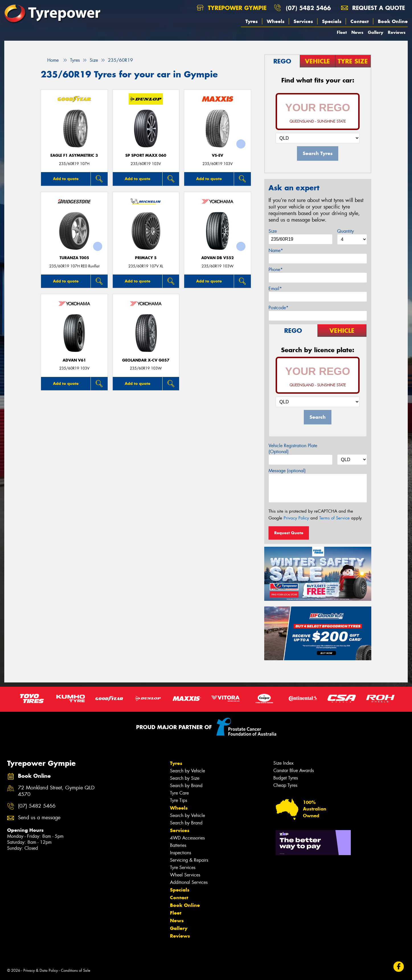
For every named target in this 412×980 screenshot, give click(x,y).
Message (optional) (287, 471)
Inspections (181, 853)
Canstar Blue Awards (294, 770)
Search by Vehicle (187, 771)
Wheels (276, 21)
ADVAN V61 (74, 360)
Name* (276, 250)
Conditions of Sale (76, 970)
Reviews (397, 32)
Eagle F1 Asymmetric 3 (74, 155)
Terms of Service (334, 518)
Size (273, 231)
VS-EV (218, 155)
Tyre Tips (179, 800)
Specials (332, 21)
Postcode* (278, 308)
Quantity (346, 231)
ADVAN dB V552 (218, 258)
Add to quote (66, 179)
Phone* (276, 270)
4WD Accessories (187, 838)
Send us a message (39, 818)
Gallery (376, 32)
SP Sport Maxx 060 (146, 155)
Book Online (393, 21)
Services (303, 21)
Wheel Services (185, 875)
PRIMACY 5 (146, 258)
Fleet (342, 32)
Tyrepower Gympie (232, 8)
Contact (360, 21)
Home (50, 60)
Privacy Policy (296, 518)
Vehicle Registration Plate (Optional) (293, 449)
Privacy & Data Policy (41, 970)
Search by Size (185, 778)
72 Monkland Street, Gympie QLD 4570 (56, 791)
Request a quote (373, 8)
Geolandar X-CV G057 (146, 360)
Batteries (178, 845)
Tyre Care (179, 793)
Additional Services (189, 882)
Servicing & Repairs (189, 860)
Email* (275, 289)
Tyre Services (183, 867)
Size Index (283, 763)
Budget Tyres (286, 778)
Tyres (252, 21)
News (357, 32)
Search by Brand (186, 786)
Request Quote (289, 533)
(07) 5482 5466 (308, 8)
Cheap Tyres (285, 785)
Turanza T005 (74, 258)
